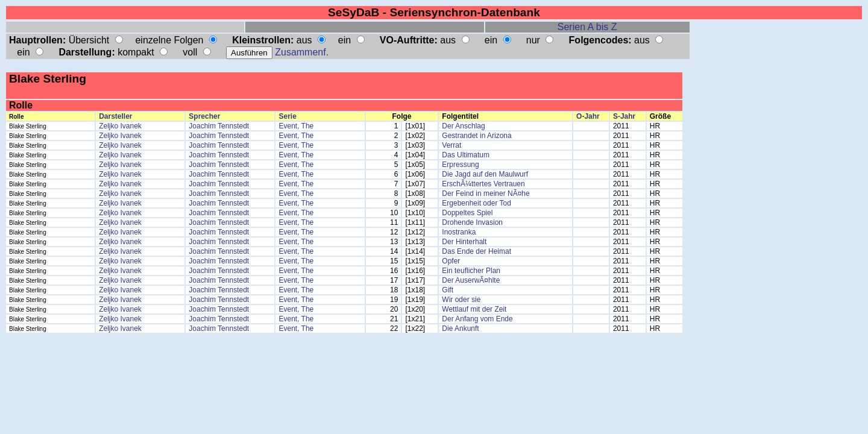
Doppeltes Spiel (467, 213)
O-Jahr (588, 116)
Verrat (451, 145)
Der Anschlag (463, 126)
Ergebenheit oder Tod (476, 203)
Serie (287, 116)
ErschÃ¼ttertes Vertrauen (483, 184)
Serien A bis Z (587, 27)
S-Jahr (624, 116)
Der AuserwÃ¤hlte (471, 280)
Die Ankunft (460, 329)
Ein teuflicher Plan (471, 271)
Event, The (296, 126)
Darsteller (115, 116)
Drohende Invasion (472, 222)
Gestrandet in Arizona (476, 136)
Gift (448, 290)
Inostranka (459, 232)
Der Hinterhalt (464, 242)
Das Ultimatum (466, 155)
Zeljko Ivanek (120, 126)
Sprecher (204, 116)
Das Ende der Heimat (476, 251)
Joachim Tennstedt (219, 126)
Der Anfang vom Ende (477, 319)
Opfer (451, 261)
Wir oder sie (461, 300)
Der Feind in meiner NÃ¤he (486, 193)
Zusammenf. (302, 52)
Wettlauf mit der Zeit (474, 309)
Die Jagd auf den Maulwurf (485, 174)
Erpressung (460, 165)
